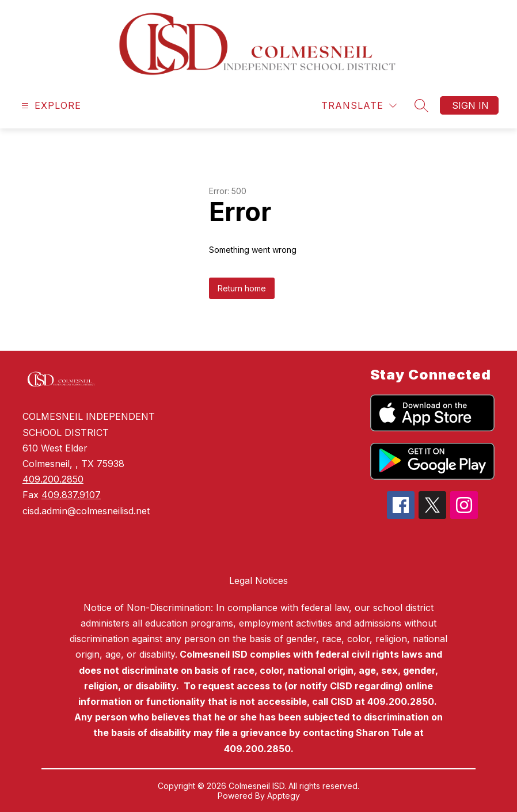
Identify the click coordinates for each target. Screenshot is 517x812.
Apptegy (284, 796)
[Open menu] (50, 106)
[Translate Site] (359, 106)
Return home (242, 288)
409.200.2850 (53, 479)
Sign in (470, 105)
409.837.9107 (71, 495)
